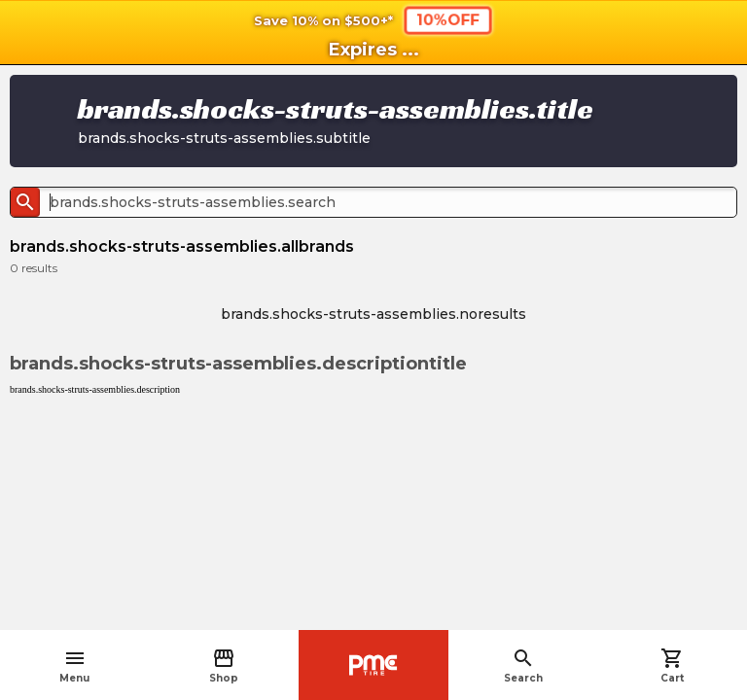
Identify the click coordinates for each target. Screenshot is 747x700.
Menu (74, 665)
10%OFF (448, 19)
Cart (672, 665)
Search (523, 665)
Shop (224, 665)
